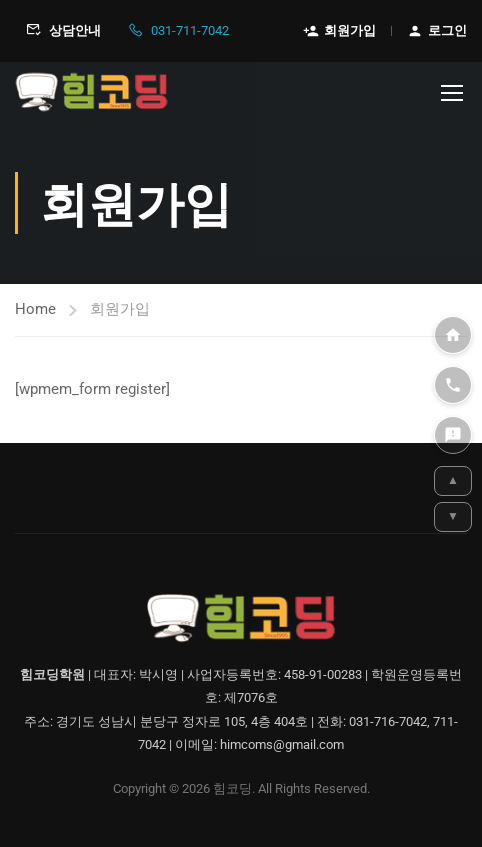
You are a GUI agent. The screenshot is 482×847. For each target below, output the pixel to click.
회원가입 (339, 31)
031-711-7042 (178, 31)
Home (35, 309)
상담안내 (63, 31)
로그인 (437, 31)
